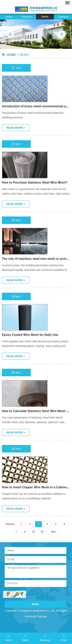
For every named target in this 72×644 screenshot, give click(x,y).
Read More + (16, 128)
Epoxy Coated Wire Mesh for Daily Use (30, 335)
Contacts (63, 17)
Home (9, 17)
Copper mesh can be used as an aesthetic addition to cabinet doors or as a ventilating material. (34, 496)
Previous (10, 524)
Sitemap (42, 616)
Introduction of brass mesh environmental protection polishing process (33, 115)
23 (34, 532)
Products (27, 17)
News (45, 17)
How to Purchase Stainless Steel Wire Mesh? (35, 182)
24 (42, 532)
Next (53, 532)
